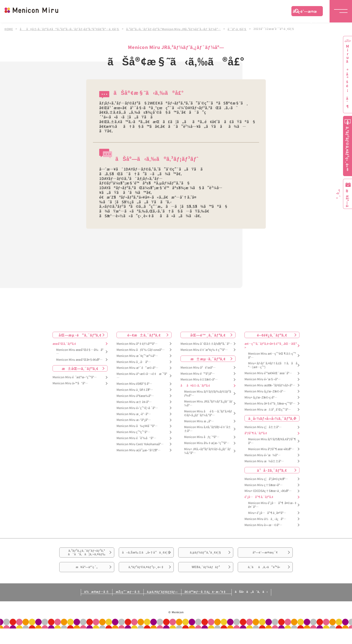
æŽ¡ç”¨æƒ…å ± (115, 607)
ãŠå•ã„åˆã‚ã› (275, 607)
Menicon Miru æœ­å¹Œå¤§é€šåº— (79, 359)
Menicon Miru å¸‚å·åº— (134, 362)
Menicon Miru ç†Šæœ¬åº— (264, 485)
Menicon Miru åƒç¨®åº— (202, 437)
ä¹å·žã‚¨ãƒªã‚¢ (272, 470)
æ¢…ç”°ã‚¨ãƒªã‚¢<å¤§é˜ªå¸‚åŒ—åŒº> (271, 345)
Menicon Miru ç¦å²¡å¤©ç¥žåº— (266, 479)
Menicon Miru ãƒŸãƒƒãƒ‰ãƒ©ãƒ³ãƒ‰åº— (208, 393)
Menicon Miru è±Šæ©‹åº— (199, 379)
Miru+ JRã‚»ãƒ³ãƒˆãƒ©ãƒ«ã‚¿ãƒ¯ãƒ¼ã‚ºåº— (207, 451)
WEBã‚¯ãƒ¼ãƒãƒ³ (206, 580)
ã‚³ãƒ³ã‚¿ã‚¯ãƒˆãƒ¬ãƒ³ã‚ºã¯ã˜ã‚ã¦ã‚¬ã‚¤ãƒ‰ (87, 555)
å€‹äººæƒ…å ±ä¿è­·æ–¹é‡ (218, 607)
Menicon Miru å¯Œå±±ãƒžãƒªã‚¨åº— (206, 343)
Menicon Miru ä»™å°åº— (70, 383)
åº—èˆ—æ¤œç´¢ (305, 12)
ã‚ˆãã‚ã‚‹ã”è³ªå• (265, 580)
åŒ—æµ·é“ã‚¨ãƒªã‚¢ (80, 334)
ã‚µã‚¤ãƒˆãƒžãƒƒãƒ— (161, 607)
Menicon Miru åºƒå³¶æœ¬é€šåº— (271, 449)
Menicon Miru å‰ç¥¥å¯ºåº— (137, 426)
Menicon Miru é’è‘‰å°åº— (136, 438)
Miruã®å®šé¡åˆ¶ (348, 76)
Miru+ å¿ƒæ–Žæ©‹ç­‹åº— (261, 397)
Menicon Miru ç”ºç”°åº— (133, 432)
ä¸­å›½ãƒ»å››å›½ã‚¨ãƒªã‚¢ (272, 418)
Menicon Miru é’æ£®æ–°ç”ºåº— (75, 377)
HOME (9, 29)
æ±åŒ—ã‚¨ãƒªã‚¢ (80, 368)
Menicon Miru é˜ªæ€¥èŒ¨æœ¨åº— (268, 373)
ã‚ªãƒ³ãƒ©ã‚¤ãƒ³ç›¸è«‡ (146, 580)
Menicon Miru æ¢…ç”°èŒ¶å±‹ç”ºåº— (272, 355)
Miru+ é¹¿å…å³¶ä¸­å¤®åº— (267, 513)
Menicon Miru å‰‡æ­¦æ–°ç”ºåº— (207, 443)
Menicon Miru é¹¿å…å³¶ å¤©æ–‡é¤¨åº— (273, 505)
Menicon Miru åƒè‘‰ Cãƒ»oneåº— (141, 349)
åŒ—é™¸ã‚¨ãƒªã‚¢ (208, 334)
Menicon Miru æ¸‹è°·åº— (134, 414)
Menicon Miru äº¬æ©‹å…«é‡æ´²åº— (142, 376)
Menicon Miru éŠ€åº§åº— (134, 384)
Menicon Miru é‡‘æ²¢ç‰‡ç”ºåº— (204, 349)
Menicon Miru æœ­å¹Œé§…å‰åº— (80, 351)
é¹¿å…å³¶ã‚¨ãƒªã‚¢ (259, 497)
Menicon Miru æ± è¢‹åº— (134, 402)
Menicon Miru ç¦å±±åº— (263, 427)
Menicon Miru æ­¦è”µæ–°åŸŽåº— (139, 450)
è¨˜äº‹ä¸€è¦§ (241, 29)
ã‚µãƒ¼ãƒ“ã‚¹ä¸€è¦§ (206, 555)
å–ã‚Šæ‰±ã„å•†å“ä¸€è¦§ (146, 557)
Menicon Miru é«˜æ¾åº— (263, 455)
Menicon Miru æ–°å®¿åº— (134, 420)
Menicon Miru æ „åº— (199, 421)
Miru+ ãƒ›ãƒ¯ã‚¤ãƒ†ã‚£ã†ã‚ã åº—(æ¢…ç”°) (273, 365)
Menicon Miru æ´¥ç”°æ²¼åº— (137, 355)
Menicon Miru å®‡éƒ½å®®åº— (137, 343)
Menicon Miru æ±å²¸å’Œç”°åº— (268, 409)
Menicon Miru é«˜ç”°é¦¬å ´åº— (137, 408)
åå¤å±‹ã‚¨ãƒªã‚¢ (195, 385)
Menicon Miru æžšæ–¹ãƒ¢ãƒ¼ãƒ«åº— (270, 385)
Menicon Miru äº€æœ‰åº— (135, 395)
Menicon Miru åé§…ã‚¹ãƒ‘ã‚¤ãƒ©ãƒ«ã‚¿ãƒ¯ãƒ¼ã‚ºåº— (208, 413)
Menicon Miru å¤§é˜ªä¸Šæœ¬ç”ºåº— (270, 403)
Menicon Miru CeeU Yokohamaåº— (140, 444)
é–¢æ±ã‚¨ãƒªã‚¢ (144, 334)
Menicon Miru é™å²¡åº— (198, 373)
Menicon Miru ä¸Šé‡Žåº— (135, 390)
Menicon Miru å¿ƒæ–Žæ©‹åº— (265, 391)
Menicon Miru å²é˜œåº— (198, 367)
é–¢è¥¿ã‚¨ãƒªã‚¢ (272, 334)
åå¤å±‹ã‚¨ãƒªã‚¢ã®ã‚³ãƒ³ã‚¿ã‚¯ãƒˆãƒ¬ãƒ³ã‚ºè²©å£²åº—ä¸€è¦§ (70, 29)
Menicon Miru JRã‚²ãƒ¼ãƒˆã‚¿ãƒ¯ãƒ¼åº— (208, 403)
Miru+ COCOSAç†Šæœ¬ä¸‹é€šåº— (268, 491)
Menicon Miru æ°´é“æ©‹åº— (137, 368)
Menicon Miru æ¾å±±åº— (264, 461)
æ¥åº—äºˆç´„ (87, 580)
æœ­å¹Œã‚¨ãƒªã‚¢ (64, 343)
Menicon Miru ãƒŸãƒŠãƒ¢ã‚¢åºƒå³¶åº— (272, 441)
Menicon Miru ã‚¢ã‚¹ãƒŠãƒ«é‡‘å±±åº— (207, 429)
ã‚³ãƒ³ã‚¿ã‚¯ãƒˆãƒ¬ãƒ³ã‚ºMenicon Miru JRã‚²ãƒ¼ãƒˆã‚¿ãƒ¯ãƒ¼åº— (176, 29)
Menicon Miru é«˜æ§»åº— (263, 379)
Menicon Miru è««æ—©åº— (263, 525)
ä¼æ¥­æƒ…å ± (72, 607)
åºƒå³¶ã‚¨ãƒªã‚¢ (256, 433)
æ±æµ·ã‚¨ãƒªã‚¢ (208, 358)
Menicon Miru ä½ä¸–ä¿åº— (265, 519)
